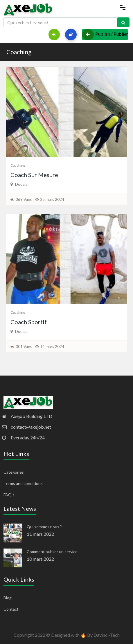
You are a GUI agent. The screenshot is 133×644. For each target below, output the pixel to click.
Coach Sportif (29, 322)
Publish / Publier (105, 35)
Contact (11, 609)
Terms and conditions (23, 483)
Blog (8, 598)
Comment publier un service (52, 552)
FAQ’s (9, 495)
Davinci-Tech (107, 635)
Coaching (19, 52)
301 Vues (24, 347)
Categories (14, 472)
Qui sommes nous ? (44, 527)
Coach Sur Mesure (34, 175)
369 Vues (24, 199)
